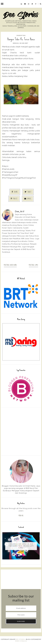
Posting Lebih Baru (10, 265)
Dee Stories (20, 639)
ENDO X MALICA (21, 641)
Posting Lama (33, 265)
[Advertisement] (21, 431)
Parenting (21, 35)
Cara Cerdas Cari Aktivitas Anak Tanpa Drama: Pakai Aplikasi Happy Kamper (21, 546)
